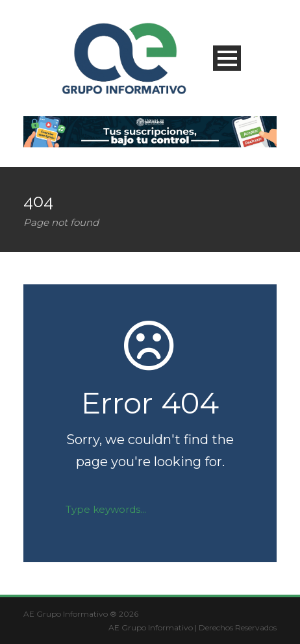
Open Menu (227, 58)
